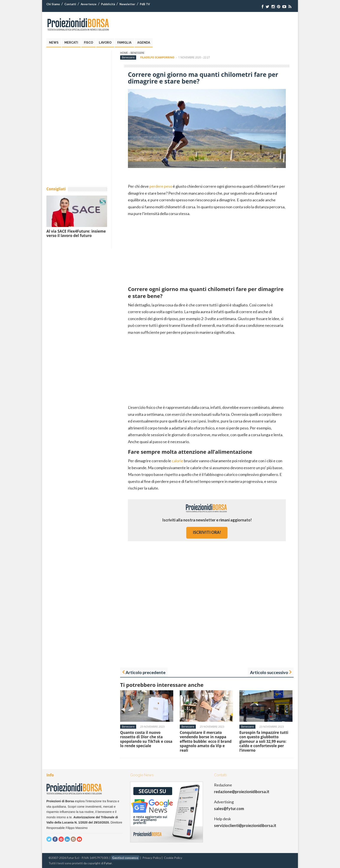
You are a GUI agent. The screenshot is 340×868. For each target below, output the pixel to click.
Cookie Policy (173, 858)
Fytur (108, 863)
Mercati (71, 43)
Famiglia (124, 43)
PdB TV (145, 4)
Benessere (137, 53)
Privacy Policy (152, 858)
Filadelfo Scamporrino (157, 57)
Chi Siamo (53, 4)
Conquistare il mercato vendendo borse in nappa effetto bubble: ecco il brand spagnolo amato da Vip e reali (206, 741)
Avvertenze (89, 4)
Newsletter (127, 4)
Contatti (70, 4)
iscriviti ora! (207, 532)
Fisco (88, 43)
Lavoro (105, 43)
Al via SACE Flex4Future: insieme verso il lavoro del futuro (76, 233)
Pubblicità (108, 4)
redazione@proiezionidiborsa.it (242, 792)
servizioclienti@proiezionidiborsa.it (245, 825)
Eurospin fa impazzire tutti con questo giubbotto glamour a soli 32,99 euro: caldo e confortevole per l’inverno (264, 741)
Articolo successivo (269, 672)
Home (124, 53)
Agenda (144, 43)
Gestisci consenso (125, 858)
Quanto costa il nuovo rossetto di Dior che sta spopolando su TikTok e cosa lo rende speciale (146, 739)
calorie (177, 461)
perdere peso (161, 186)
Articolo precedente (145, 672)
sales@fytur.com (229, 809)
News (54, 43)
